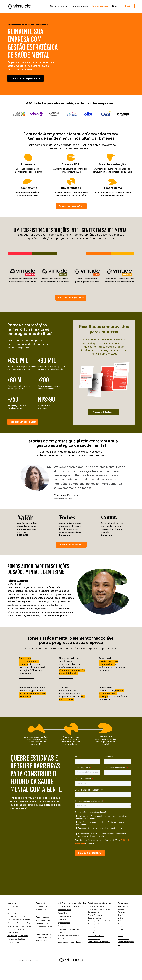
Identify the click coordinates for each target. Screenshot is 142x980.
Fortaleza (122, 912)
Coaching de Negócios (96, 924)
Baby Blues (62, 939)
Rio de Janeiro (123, 939)
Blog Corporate (42, 923)
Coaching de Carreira (96, 918)
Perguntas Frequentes (16, 916)
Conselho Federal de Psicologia (19, 923)
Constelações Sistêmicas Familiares (101, 933)
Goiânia (121, 921)
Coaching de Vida (95, 927)
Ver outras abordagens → (99, 942)
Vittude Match (42, 909)
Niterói (120, 936)
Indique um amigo (43, 906)
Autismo (61, 932)
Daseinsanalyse (94, 939)
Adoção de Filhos (64, 910)
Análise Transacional (96, 915)
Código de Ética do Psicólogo (19, 920)
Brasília (121, 915)
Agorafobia (62, 913)
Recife (120, 927)
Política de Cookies (16, 939)
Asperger (62, 926)
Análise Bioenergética (96, 906)
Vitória (120, 918)
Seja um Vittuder (14, 913)
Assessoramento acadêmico (69, 929)
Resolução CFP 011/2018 (17, 929)
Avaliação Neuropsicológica (69, 936)
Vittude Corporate (43, 920)
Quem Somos (13, 907)
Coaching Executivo (96, 930)
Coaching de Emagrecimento (99, 921)
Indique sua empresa (44, 926)
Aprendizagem (64, 923)
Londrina (121, 933)
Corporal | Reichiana (96, 936)
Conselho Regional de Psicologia (20, 926)
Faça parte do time (43, 937)
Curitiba (121, 930)
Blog (9, 910)
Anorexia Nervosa (65, 916)
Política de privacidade (18, 936)
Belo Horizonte (124, 924)
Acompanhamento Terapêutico (70, 906)
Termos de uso (14, 933)
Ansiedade (62, 919)
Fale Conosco (13, 942)
